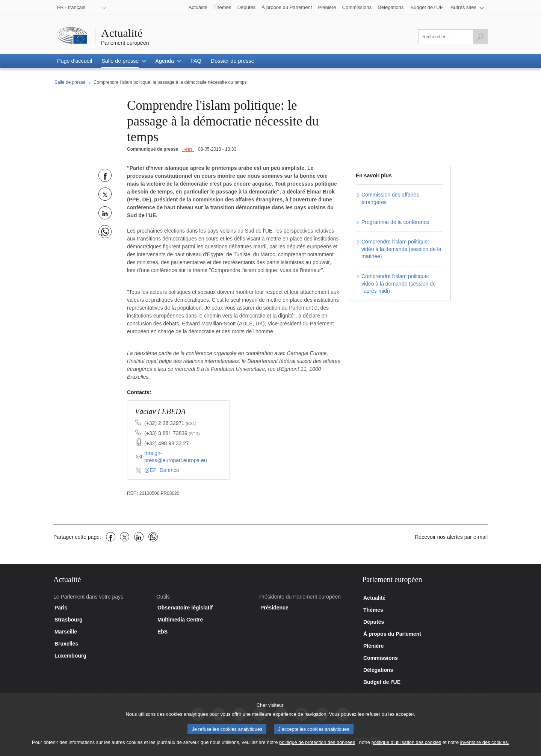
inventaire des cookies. (485, 748)
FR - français (71, 7)
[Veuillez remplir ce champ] (453, 37)
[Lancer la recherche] (480, 37)
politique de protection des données (317, 748)
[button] (468, 7)
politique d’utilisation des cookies (407, 748)
